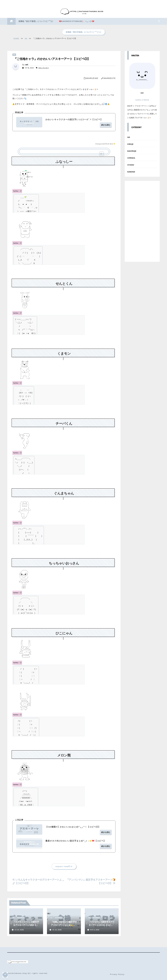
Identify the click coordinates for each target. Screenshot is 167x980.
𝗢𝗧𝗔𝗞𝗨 (131, 165)
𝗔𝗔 (14, 55)
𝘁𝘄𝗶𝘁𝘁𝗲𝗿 (138, 100)
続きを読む (106, 125)
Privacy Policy (117, 974)
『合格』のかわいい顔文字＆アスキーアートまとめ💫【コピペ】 (64, 925)
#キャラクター (44, 68)
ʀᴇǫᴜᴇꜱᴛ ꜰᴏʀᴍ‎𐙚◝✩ (64, 866)
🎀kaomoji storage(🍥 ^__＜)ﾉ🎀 (77, 21)
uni (27, 65)
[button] (159, 21)
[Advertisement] (142, 221)
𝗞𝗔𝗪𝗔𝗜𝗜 (131, 172)
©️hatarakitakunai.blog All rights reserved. (27, 973)
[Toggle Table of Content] (100, 154)
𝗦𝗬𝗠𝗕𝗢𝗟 (131, 158)
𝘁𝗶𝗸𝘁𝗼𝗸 (146, 100)
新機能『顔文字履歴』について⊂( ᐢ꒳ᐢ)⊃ (36, 21)
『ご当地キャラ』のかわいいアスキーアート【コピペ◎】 (52, 59)
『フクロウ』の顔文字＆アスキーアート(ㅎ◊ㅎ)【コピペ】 (102, 925)
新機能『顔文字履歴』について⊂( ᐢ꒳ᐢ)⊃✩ (83, 32)
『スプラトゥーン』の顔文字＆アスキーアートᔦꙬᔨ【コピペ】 (26, 925)
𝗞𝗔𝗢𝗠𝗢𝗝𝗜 (21, 918)
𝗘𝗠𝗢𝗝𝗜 (130, 144)
